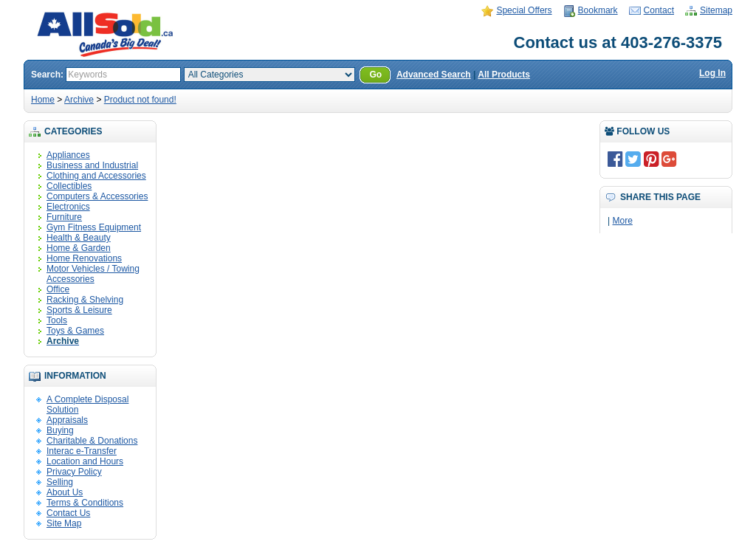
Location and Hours (85, 461)
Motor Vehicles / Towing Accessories (93, 274)
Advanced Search (434, 75)
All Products (504, 75)
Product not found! (140, 100)
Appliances (68, 155)
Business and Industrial (92, 165)
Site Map (64, 523)
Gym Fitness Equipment (94, 227)
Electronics (68, 207)
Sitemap (716, 10)
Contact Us (68, 513)
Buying (60, 430)
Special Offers (524, 10)
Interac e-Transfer (82, 451)
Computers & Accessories (97, 196)
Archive (79, 100)
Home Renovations (84, 258)
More (622, 221)
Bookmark (598, 10)
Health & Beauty (79, 238)
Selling (60, 482)
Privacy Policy (74, 472)
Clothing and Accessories (96, 176)
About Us (65, 492)
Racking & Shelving (85, 300)
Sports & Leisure (79, 310)
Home (43, 100)
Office (58, 289)
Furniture (64, 217)
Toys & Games (75, 331)
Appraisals (67, 420)
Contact (659, 10)
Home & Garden (79, 248)
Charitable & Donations (92, 441)
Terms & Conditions (85, 503)
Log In (712, 73)
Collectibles (69, 186)
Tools (57, 320)
